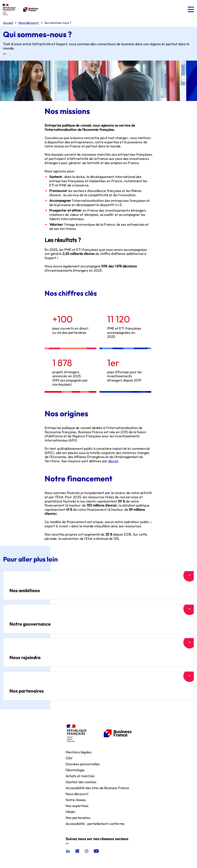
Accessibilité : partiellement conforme (95, 823)
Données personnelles (83, 764)
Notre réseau (76, 800)
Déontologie (75, 770)
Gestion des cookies (81, 782)
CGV (69, 758)
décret (113, 461)
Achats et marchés (80, 776)
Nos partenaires (78, 818)
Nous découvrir (77, 794)
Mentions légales (79, 752)
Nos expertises (77, 806)
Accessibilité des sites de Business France (97, 788)
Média (70, 812)
